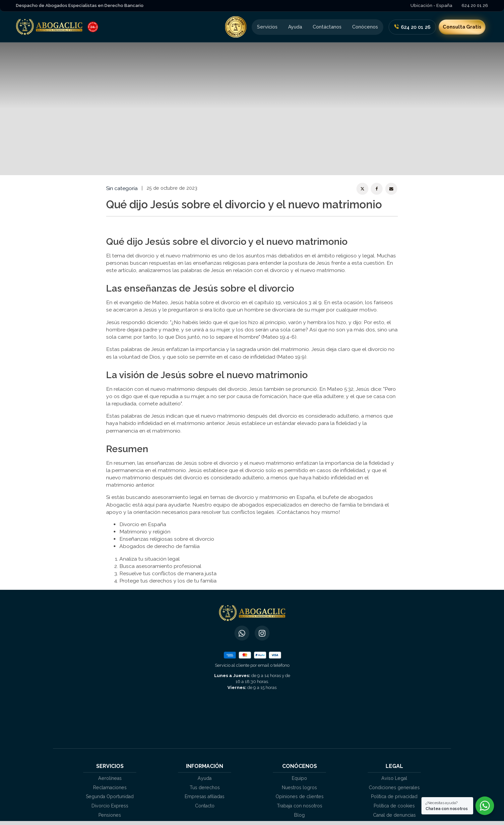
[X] (362, 189)
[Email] (391, 189)
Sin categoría (122, 188)
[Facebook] (377, 189)
